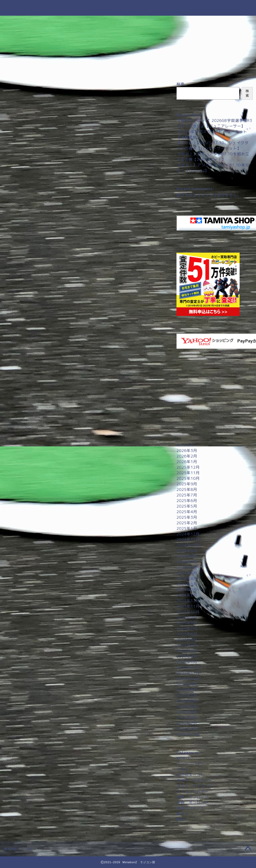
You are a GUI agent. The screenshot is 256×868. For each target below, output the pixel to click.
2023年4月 (187, 645)
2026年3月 (187, 451)
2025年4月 (187, 512)
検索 (181, 84)
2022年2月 (187, 723)
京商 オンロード (193, 803)
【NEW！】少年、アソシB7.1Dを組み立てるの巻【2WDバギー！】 (213, 157)
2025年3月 (187, 517)
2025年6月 (187, 501)
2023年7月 (187, 629)
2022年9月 (187, 684)
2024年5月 (187, 573)
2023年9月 (187, 617)
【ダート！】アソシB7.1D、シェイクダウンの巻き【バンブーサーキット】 (213, 146)
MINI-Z (183, 758)
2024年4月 (187, 579)
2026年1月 (187, 462)
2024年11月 (188, 540)
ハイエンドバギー (193, 791)
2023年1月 (187, 662)
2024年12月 (188, 534)
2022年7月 (187, 695)
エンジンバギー (191, 764)
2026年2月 (187, 456)
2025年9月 (187, 484)
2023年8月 (187, 623)
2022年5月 (187, 707)
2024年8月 (187, 556)
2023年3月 (187, 651)
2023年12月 (188, 601)
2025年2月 (187, 523)
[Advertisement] (214, 398)
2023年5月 (187, 640)
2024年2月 (187, 590)
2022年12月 (188, 668)
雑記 (181, 819)
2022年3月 (187, 718)
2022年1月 (187, 729)
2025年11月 (188, 473)
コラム (183, 769)
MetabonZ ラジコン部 (128, 8)
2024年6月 (187, 567)
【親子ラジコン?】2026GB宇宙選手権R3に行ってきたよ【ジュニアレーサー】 (214, 123)
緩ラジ (183, 814)
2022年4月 (187, 712)
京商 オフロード (193, 797)
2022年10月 (188, 679)
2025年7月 (187, 495)
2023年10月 (188, 612)
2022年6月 (187, 701)
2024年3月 (187, 584)
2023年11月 (188, 606)
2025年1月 (187, 528)
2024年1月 (187, 595)
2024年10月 (188, 545)
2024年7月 (187, 562)
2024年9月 (187, 551)
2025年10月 (188, 478)
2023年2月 (187, 656)
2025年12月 (188, 467)
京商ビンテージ (191, 808)
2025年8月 (187, 490)
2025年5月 (187, 506)
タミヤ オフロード (195, 780)
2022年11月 (188, 673)
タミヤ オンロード (195, 786)
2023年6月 (187, 634)
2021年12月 (188, 734)
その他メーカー (191, 775)
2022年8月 (187, 690)
